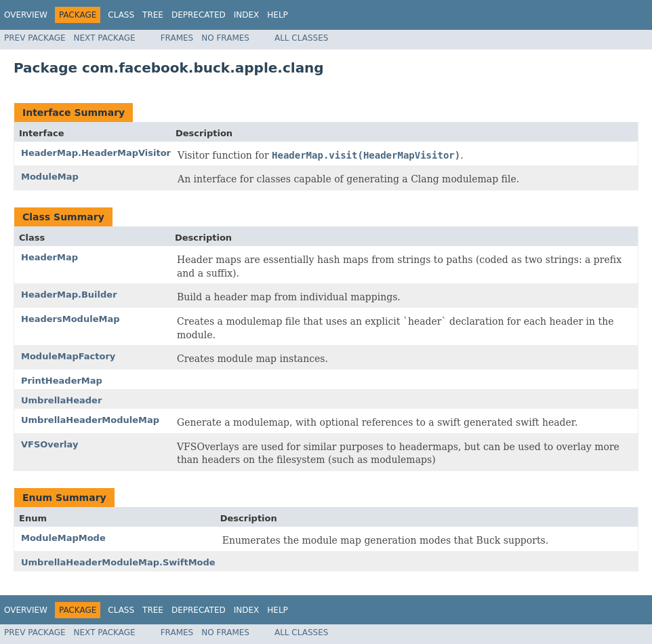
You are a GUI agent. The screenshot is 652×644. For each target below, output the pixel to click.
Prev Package (35, 38)
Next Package (105, 38)
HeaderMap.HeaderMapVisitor (96, 153)
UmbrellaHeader (61, 400)
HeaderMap (49, 257)
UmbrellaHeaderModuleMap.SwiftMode (118, 562)
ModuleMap (50, 177)
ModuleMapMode (63, 538)
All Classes (301, 38)
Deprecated (199, 15)
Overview (26, 15)
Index (247, 15)
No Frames (225, 38)
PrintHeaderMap (62, 381)
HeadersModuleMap (70, 319)
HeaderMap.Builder (69, 295)
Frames (177, 38)
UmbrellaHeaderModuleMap (90, 420)
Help (278, 15)
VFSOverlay (49, 444)
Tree (153, 15)
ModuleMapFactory (68, 356)
